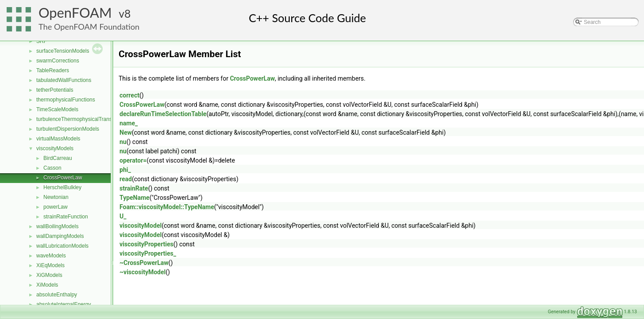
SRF (42, 41)
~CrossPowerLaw (144, 263)
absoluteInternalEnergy (64, 304)
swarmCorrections (58, 61)
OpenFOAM (75, 13)
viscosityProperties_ (148, 253)
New (126, 132)
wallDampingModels (60, 236)
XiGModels (49, 275)
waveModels (51, 256)
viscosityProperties (147, 244)
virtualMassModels (58, 139)
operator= (133, 160)
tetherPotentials (55, 90)
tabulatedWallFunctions (64, 80)
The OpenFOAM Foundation (89, 27)
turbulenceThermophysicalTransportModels (87, 119)
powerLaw (56, 207)
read (126, 179)
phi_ (125, 170)
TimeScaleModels (57, 109)
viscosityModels (55, 148)
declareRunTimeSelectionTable (163, 114)
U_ (123, 216)
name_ (129, 123)
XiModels (47, 285)
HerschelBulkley (62, 187)
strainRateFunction (66, 217)
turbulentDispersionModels (68, 129)
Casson (52, 168)
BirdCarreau (58, 158)
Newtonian (56, 197)
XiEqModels (50, 265)
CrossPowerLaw (63, 178)
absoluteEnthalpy (57, 295)
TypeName (135, 198)
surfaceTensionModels (63, 51)
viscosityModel (141, 226)
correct (129, 95)
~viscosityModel (143, 272)
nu (123, 142)
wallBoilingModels (57, 226)
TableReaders (53, 70)
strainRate (134, 188)
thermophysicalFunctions (66, 100)
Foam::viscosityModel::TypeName (167, 207)
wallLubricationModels (62, 246)
